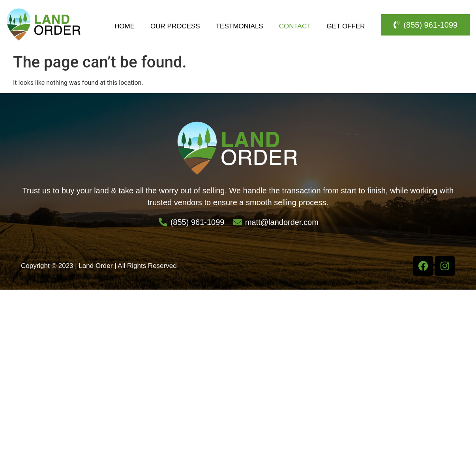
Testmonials (240, 26)
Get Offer (346, 26)
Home (125, 26)
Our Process (175, 26)
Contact (295, 26)
